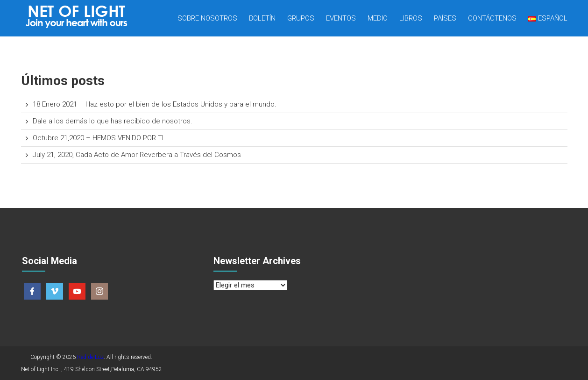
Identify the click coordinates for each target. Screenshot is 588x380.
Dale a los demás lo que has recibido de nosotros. (113, 121)
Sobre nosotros (207, 18)
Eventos (341, 18)
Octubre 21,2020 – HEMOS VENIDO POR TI (98, 138)
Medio (378, 18)
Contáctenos (492, 18)
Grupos (301, 18)
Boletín (262, 18)
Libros (411, 18)
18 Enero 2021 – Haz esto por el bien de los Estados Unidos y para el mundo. (155, 104)
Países (445, 18)
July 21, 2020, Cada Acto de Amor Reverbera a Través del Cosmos (137, 155)
